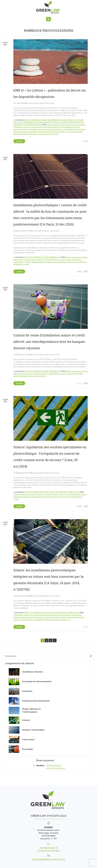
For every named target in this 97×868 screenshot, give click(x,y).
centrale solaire (30, 260)
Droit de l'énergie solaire (54, 120)
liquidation (26, 497)
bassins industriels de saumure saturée (62, 125)
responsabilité (80, 262)
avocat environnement (35, 494)
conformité (28, 615)
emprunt (17, 497)
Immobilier (55, 257)
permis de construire (52, 617)
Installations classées (64, 122)
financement (19, 262)
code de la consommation (48, 260)
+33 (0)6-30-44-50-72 (49, 848)
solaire (58, 620)
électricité (76, 260)
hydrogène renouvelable (28, 132)
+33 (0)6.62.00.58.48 (53, 766)
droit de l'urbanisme (30, 129)
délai (56, 374)
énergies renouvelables (65, 129)
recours (70, 262)
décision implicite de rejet (35, 127)
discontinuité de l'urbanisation (60, 127)
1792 (15, 615)
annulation (77, 257)
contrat (62, 260)
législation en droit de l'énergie (51, 132)
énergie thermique (47, 129)
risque (16, 499)
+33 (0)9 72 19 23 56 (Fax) (55, 768)
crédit (69, 260)
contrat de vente (41, 374)
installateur (66, 615)
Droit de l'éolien (75, 120)
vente (27, 264)
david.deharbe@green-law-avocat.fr (49, 859)
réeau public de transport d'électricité (43, 134)
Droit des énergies (43, 122)
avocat (85, 257)
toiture (64, 620)
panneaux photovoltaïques (42, 262)
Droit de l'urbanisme (23, 122)
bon (22, 260)
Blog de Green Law (33, 120)
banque (16, 260)
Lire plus (19, 141)
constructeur (39, 615)
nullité (28, 262)
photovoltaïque (60, 262)
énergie (57, 615)
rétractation (18, 264)
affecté (68, 257)
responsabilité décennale (43, 620)
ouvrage (17, 617)
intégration (77, 615)
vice (69, 620)
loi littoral (70, 132)
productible (79, 617)
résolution (65, 497)
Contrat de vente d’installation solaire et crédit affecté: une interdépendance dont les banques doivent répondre (49, 342)
